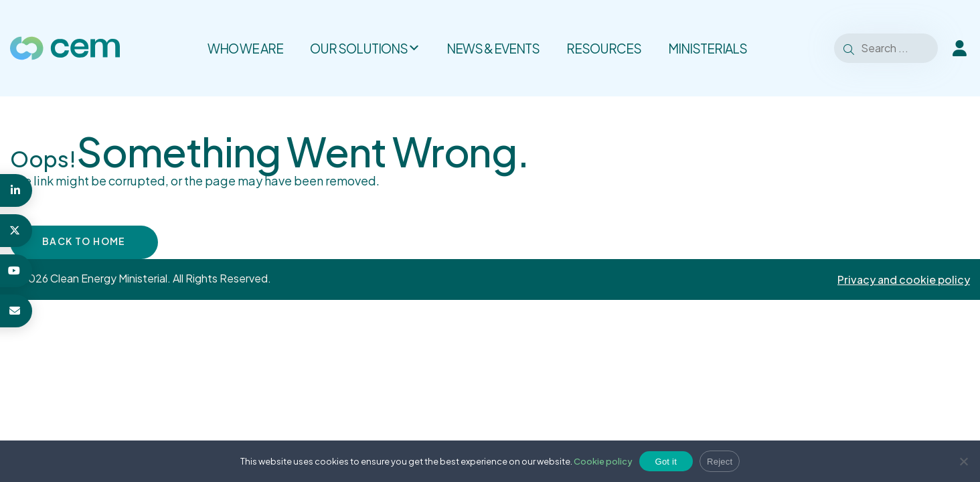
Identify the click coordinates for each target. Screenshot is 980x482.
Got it (666, 462)
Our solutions (365, 48)
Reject (720, 462)
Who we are (245, 48)
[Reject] (963, 461)
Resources (604, 48)
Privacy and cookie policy (904, 279)
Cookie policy (603, 461)
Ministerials (708, 48)
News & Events (493, 48)
